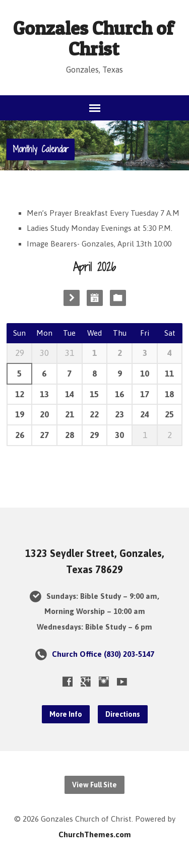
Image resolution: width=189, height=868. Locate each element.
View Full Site (94, 785)
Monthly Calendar (41, 149)
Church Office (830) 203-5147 (103, 654)
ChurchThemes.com (95, 834)
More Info (66, 714)
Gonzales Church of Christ (93, 38)
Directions (123, 714)
